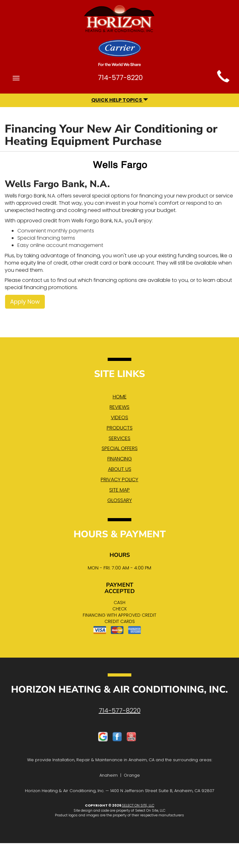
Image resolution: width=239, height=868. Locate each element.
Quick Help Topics (120, 100)
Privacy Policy (119, 480)
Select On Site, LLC (138, 805)
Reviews (119, 407)
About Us (120, 469)
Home (120, 397)
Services (119, 438)
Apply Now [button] (25, 302)
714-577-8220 (120, 711)
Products (120, 428)
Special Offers (120, 448)
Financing (120, 459)
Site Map (119, 490)
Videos (119, 417)
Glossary (120, 500)
